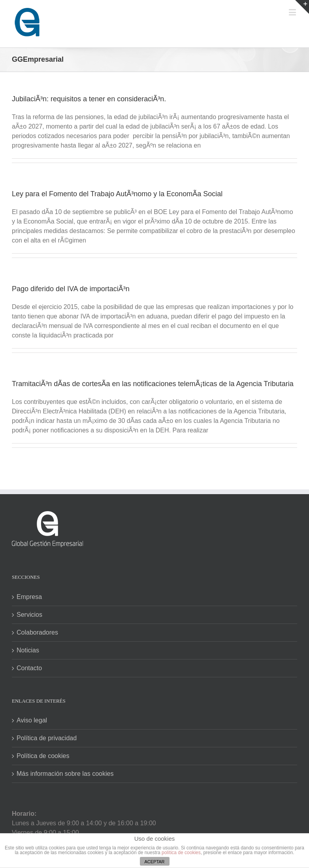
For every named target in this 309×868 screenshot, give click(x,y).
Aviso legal (32, 720)
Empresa (29, 597)
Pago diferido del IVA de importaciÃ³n (71, 289)
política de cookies (181, 853)
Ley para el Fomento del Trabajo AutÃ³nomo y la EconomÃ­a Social (117, 194)
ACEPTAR (154, 862)
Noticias (28, 650)
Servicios (29, 615)
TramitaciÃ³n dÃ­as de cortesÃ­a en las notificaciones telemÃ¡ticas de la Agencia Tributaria (153, 384)
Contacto (29, 668)
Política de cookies (43, 756)
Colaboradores (37, 632)
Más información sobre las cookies (65, 774)
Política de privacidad (47, 738)
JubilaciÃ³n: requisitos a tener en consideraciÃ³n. (89, 99)
